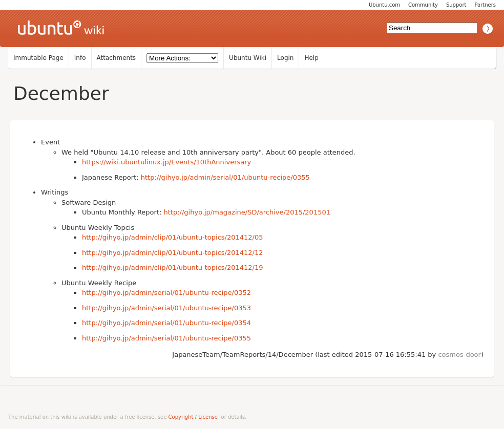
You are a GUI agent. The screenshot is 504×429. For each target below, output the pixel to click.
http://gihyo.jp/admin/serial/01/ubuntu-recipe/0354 (166, 323)
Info (80, 58)
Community (423, 5)
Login (285, 58)
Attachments (117, 58)
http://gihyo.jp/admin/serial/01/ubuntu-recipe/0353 (166, 308)
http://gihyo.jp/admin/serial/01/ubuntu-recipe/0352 (166, 293)
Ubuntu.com (384, 5)
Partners (485, 5)
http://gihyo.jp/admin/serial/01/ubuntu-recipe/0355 (225, 177)
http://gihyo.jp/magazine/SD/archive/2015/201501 (247, 212)
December (61, 93)
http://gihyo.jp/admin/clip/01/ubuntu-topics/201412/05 (173, 237)
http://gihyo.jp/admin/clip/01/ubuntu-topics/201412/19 (173, 267)
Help (311, 58)
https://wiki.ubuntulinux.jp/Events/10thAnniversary (166, 162)
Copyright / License (193, 417)
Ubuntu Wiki (248, 58)
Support (456, 5)
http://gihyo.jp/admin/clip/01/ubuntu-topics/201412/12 (173, 253)
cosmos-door (459, 355)
